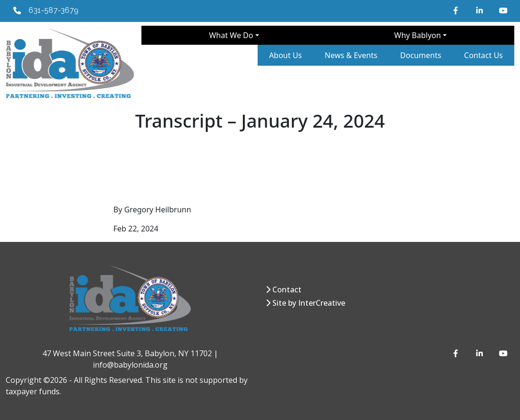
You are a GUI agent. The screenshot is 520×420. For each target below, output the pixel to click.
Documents (420, 55)
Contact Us (484, 55)
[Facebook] (457, 10)
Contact (287, 290)
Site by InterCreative (309, 303)
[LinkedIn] (480, 10)
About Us (285, 55)
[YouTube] (503, 10)
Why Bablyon (418, 35)
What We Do (231, 35)
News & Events (351, 55)
